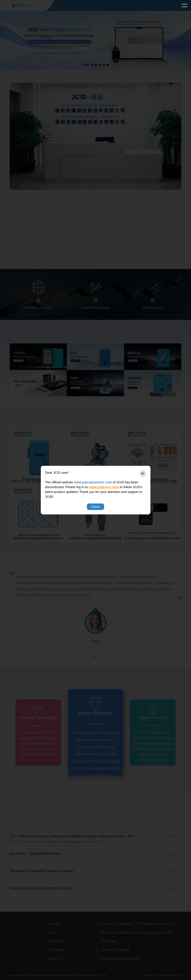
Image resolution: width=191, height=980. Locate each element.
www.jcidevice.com (104, 487)
